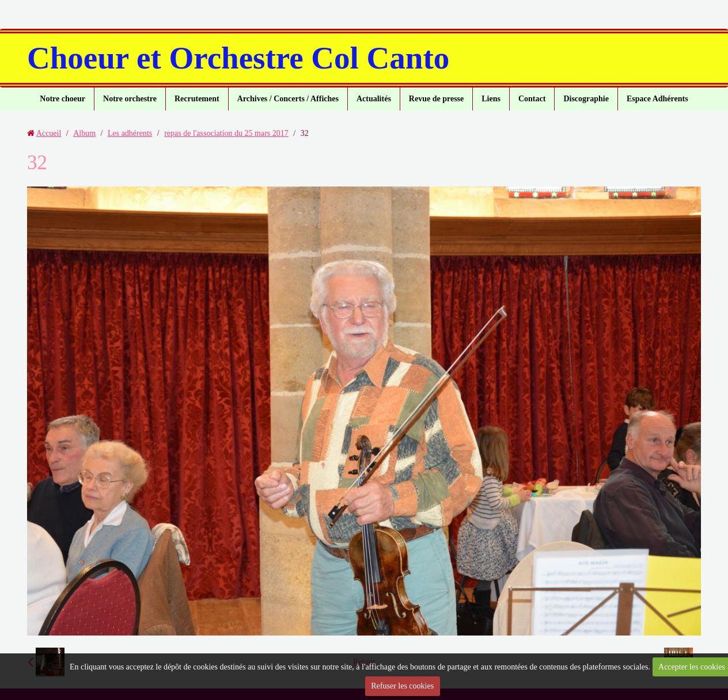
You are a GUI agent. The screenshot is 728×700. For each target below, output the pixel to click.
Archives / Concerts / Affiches (288, 99)
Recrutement (197, 99)
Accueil (49, 133)
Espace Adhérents (657, 99)
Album (84, 133)
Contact (532, 99)
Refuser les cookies (402, 686)
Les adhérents (130, 133)
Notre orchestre (130, 99)
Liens (491, 99)
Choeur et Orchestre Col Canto (238, 58)
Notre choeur (62, 99)
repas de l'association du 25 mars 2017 (226, 133)
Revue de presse (436, 99)
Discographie (586, 99)
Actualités (374, 99)
